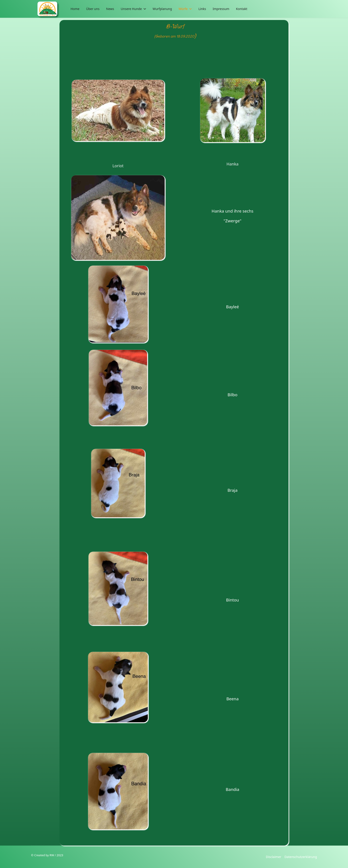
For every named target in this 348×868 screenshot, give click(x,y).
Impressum (221, 9)
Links (202, 9)
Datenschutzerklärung (301, 857)
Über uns (93, 9)
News (110, 9)
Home (75, 9)
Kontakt (242, 9)
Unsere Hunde (131, 9)
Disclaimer (274, 857)
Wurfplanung (162, 9)
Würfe (183, 9)
